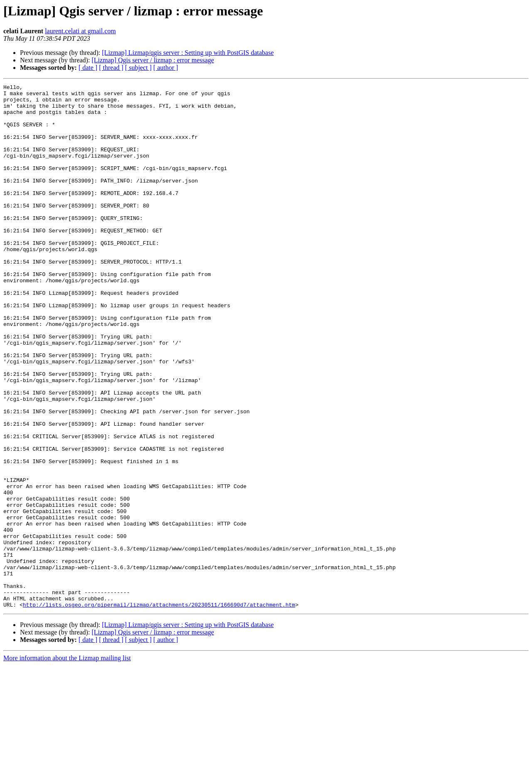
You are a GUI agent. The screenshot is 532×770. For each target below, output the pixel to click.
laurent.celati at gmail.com (80, 31)
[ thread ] (111, 68)
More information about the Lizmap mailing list (67, 763)
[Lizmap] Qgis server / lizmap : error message (153, 60)
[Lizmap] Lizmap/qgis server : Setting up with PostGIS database (188, 53)
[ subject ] (138, 68)
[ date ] (88, 68)
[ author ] (166, 68)
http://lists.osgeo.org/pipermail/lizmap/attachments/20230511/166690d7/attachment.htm (159, 709)
